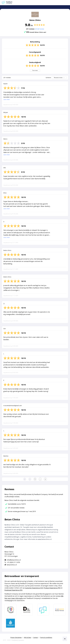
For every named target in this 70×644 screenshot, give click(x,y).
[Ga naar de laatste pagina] (45, 479)
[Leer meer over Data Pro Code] (10, 610)
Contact (36, 637)
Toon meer (35, 70)
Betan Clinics (35, 20)
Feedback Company (18, 640)
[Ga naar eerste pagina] (25, 479)
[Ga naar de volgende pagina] (40, 479)
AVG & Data (27, 637)
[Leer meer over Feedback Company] (43, 610)
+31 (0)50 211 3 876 (13, 562)
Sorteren (48, 78)
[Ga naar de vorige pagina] (30, 479)
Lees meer (7, 99)
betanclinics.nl (12, 565)
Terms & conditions (46, 637)
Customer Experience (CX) (34, 588)
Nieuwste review (59, 78)
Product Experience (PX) (52, 588)
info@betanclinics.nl (14, 560)
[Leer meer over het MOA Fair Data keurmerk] (27, 610)
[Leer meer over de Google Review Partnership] (60, 610)
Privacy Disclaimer (16, 637)
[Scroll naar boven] (65, 639)
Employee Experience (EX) (13, 590)
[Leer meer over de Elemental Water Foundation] (10, 623)
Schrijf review (39, 29)
